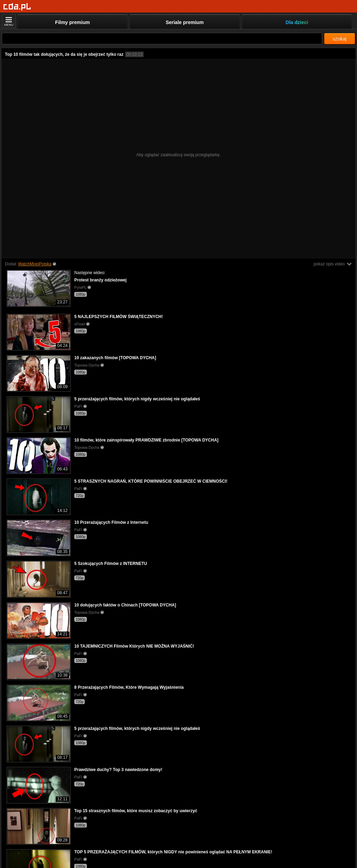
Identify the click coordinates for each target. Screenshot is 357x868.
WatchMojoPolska (35, 264)
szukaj (340, 39)
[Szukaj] (162, 39)
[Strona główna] (17, 7)
